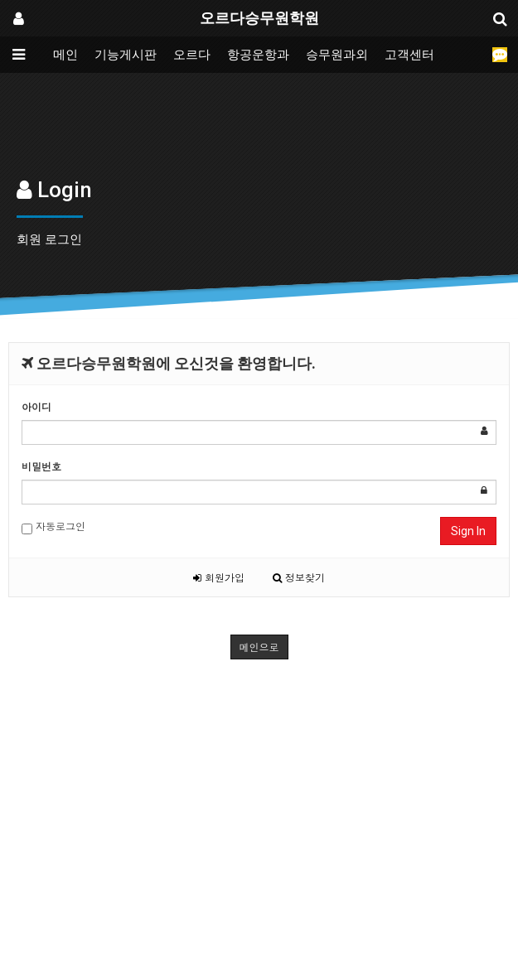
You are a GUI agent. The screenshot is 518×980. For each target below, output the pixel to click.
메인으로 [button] (259, 647)
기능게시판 (126, 55)
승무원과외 (337, 55)
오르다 (192, 55)
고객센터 (409, 55)
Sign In (468, 531)
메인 (65, 55)
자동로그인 (53, 526)
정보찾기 (299, 577)
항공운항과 (258, 55)
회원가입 (219, 577)
